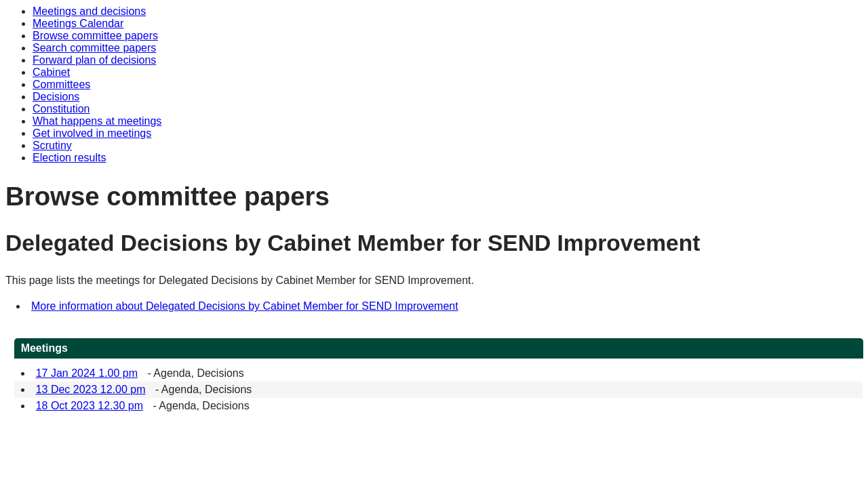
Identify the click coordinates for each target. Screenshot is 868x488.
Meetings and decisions (89, 11)
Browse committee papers (95, 36)
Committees (61, 84)
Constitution (61, 109)
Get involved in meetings (92, 133)
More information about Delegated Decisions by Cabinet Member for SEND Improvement (245, 306)
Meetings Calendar (78, 23)
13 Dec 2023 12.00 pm (91, 389)
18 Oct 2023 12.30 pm (90, 406)
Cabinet (51, 72)
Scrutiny (52, 145)
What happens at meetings (97, 121)
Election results (70, 158)
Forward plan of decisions (94, 60)
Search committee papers (94, 48)
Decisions (56, 97)
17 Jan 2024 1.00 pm (87, 373)
